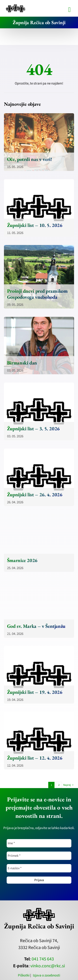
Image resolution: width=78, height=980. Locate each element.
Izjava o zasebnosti (46, 975)
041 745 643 (43, 959)
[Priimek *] (39, 856)
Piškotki (24, 975)
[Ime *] (39, 843)
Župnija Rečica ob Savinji (39, 22)
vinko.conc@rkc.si (48, 966)
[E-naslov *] (39, 868)
